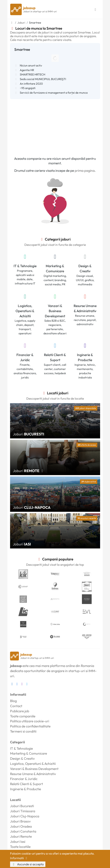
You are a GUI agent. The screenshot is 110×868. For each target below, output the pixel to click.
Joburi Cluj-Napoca (25, 816)
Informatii (19, 858)
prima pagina (85, 171)
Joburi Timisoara (23, 811)
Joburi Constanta (23, 831)
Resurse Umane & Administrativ (85, 308)
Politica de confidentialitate (30, 726)
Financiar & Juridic (25, 357)
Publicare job (20, 711)
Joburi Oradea (21, 826)
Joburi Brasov (20, 821)
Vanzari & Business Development (55, 311)
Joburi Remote (21, 836)
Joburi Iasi (18, 842)
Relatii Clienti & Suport (55, 357)
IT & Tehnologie (25, 266)
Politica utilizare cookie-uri (30, 721)
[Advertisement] (55, 126)
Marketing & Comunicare (55, 268)
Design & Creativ (85, 268)
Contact (16, 706)
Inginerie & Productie (85, 357)
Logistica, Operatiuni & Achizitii (25, 311)
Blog (13, 701)
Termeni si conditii (23, 731)
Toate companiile (23, 716)
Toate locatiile (20, 847)
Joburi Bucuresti (22, 806)
